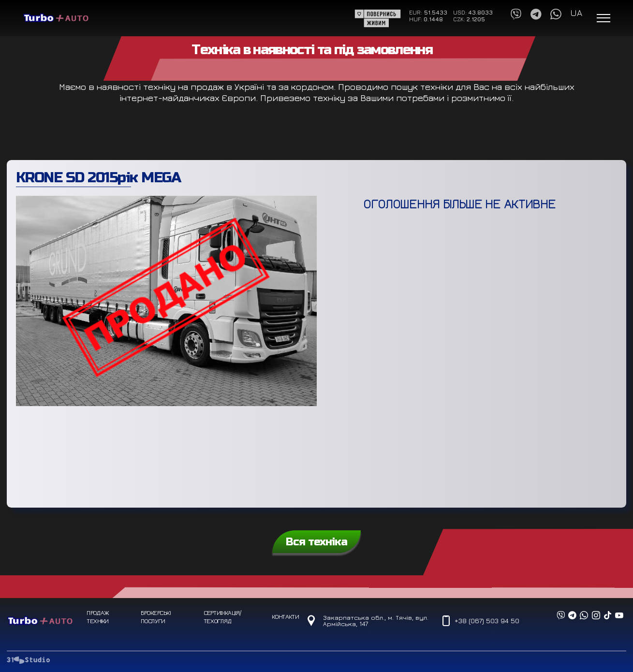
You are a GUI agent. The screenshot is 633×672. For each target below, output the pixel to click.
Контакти (285, 616)
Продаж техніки (98, 617)
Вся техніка (316, 542)
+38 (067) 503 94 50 (487, 621)
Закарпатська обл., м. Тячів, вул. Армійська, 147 (376, 621)
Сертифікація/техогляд (222, 617)
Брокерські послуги (155, 617)
